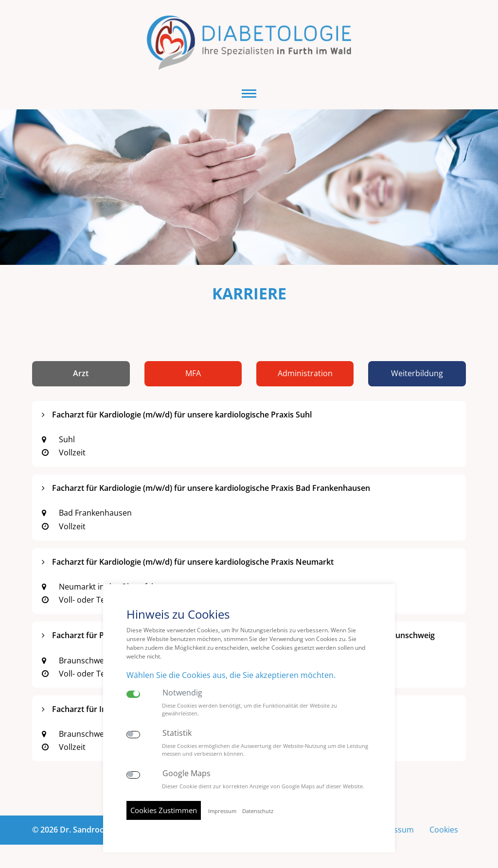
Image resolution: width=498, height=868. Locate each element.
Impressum (222, 811)
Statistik (177, 733)
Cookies (444, 830)
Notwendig (182, 693)
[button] (249, 94)
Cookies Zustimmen (164, 810)
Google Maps (187, 773)
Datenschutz (258, 811)
